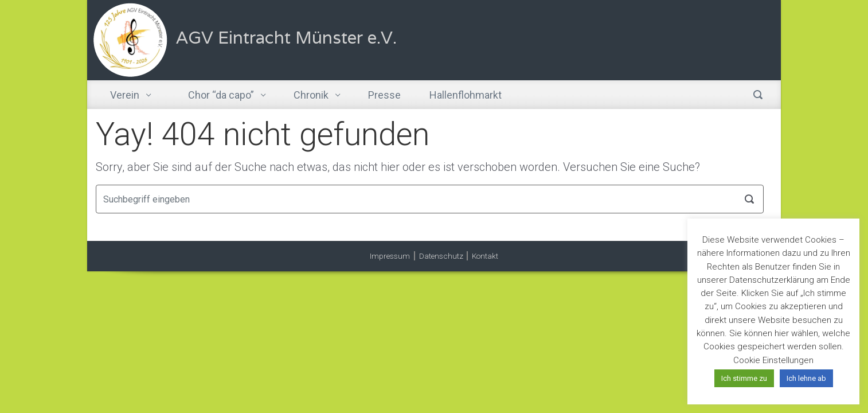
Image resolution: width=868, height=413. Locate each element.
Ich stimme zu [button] (744, 378)
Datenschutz (441, 256)
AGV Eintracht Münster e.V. (286, 38)
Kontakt (485, 256)
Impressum (390, 256)
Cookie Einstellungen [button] (773, 360)
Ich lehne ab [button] (806, 378)
